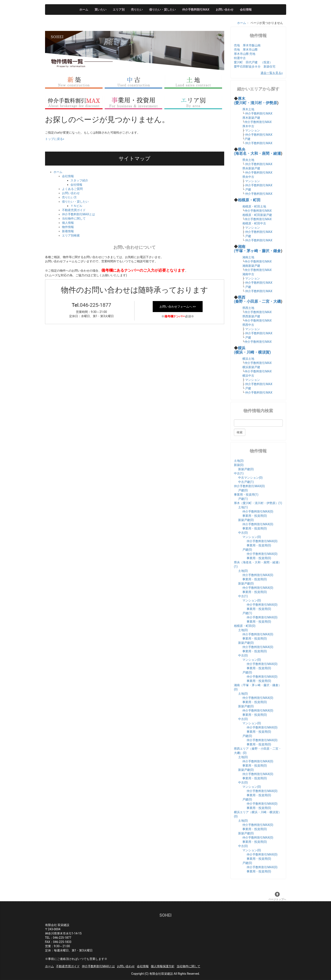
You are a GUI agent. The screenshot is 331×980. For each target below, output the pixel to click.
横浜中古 (248, 376)
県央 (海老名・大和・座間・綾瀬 (257, 151)
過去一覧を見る (271, 73)
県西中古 (248, 325)
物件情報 (68, 227)
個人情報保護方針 (163, 966)
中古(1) (239, 473)
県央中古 (248, 177)
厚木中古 (248, 126)
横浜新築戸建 (251, 367)
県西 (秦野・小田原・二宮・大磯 (257, 299)
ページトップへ (277, 896)
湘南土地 (248, 257)
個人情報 (68, 223)
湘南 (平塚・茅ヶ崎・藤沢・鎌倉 (257, 249)
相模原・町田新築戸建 (257, 215)
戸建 (247, 139)
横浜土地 (248, 359)
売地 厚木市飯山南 (247, 45)
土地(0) (243, 571)
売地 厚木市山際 (246, 50)
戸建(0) (243, 490)
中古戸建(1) (246, 482)
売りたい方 (69, 197)
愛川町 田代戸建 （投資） (253, 62)
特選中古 (240, 58)
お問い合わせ (225, 10)
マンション (253, 130)
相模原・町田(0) (245, 626)
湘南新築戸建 (251, 266)
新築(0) (239, 465)
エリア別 (119, 10)
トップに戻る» (55, 139)
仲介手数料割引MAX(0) (249, 486)
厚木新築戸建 (251, 118)
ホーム (84, 10)
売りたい (137, 10)
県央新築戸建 (251, 168)
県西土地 (248, 308)
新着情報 (68, 231)
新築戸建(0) (246, 469)
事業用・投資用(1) (246, 495)
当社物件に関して (74, 218)
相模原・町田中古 (254, 223)
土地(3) (239, 461)
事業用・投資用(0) (255, 516)
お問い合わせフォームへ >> (178, 307)
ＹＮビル (76, 206)
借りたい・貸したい (162, 10)
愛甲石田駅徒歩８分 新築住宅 (255, 66)
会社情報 (246, 10)
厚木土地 (248, 109)
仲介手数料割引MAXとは (78, 214)
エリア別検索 (71, 235)
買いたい (100, 10)
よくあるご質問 (72, 189)
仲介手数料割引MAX (196, 10)
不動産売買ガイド (74, 210)
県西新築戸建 (251, 316)
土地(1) (243, 507)
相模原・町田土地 (254, 206)
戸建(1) (243, 499)
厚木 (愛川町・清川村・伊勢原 (255, 101)
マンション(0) (252, 537)
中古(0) (243, 533)
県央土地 (248, 160)
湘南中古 (248, 274)
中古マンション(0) (250, 478)
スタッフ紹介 (79, 180)
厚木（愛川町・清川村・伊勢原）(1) (258, 503)
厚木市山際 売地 (245, 54)
